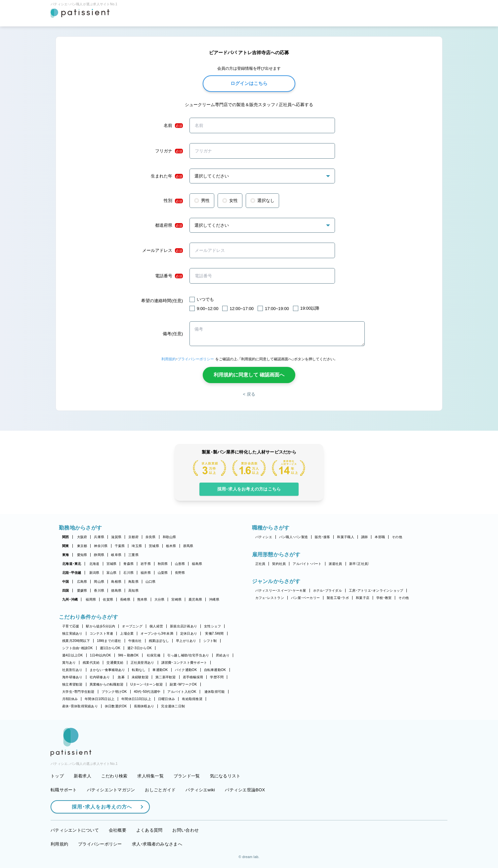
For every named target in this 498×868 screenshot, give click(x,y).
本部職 (380, 537)
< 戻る (249, 394)
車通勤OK (160, 670)
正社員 (260, 564)
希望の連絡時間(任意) (162, 301)
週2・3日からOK (140, 648)
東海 (66, 555)
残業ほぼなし (159, 641)
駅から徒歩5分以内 (101, 626)
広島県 (82, 582)
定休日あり (189, 633)
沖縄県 (214, 599)
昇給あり (223, 655)
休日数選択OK (116, 706)
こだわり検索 (114, 776)
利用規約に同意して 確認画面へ (249, 375)
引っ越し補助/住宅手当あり (188, 655)
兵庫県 (99, 537)
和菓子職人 (345, 537)
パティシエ (264, 537)
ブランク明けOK (114, 692)
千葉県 (120, 546)
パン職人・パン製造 (293, 537)
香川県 (99, 591)
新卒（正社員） (359, 564)
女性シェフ (212, 626)
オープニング (132, 626)
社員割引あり (72, 670)
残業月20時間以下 (76, 641)
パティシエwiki (200, 790)
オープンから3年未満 (157, 633)
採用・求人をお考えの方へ (99, 807)
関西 (66, 537)
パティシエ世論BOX (245, 790)
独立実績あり (72, 633)
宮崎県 (176, 599)
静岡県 (99, 555)
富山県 (112, 573)
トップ (57, 776)
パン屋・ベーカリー (305, 598)
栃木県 (171, 546)
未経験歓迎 (140, 677)
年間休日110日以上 (136, 699)
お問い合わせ (186, 830)
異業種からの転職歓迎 (107, 684)
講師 (365, 537)
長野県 (180, 573)
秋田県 (163, 564)
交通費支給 (115, 663)
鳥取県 (133, 582)
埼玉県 (137, 546)
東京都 (82, 546)
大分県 (160, 599)
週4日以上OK (73, 655)
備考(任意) (173, 334)
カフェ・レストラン (270, 598)
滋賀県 (116, 537)
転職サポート (64, 790)
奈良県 (151, 537)
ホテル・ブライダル (328, 591)
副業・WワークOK (183, 684)
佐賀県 (108, 599)
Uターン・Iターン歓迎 (146, 684)
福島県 (197, 564)
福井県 (146, 573)
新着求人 (83, 776)
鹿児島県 (195, 599)
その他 (397, 537)
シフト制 (210, 641)
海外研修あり (72, 677)
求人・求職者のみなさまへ (157, 844)
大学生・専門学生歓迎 (78, 692)
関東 (66, 546)
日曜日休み (166, 699)
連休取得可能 (215, 692)
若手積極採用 (193, 677)
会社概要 (118, 830)
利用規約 (169, 359)
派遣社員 (335, 564)
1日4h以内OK (101, 655)
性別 (173, 201)
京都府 (133, 537)
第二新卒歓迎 (166, 677)
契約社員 (279, 564)
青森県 (128, 564)
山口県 (151, 582)
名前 (173, 126)
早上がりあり (186, 641)
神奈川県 (101, 546)
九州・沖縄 (70, 599)
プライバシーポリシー (196, 359)
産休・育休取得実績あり (80, 706)
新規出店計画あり (184, 626)
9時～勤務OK (128, 655)
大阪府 (82, 537)
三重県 (133, 555)
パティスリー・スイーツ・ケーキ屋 (281, 591)
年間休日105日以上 (100, 699)
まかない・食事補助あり (107, 670)
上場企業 (127, 633)
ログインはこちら (249, 83)
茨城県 (154, 546)
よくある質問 (149, 830)
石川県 (128, 573)
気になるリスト (225, 776)
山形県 (180, 564)
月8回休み (70, 699)
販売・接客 (322, 537)
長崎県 (125, 599)
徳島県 (116, 591)
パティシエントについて (75, 830)
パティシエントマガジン (111, 790)
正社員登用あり (143, 663)
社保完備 (154, 655)
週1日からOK (110, 648)
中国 (66, 582)
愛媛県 (82, 591)
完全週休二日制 (173, 706)
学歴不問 (217, 677)
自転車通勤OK (215, 670)
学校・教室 (384, 598)
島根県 (116, 582)
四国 (66, 591)
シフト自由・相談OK (78, 648)
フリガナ (169, 151)
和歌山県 (169, 537)
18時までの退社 (109, 641)
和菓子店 (363, 598)
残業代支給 (91, 663)
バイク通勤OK (186, 670)
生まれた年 (167, 176)
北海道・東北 (72, 564)
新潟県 (94, 573)
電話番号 (169, 276)
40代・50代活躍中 (147, 692)
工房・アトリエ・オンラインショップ (376, 591)
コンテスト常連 (102, 633)
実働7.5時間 (214, 633)
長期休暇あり (144, 706)
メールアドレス (163, 251)
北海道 (94, 564)
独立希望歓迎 (72, 684)
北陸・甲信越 (72, 573)
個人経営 (156, 626)
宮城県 (112, 564)
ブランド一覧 (187, 776)
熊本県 (142, 599)
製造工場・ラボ (338, 598)
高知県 (133, 591)
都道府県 (169, 225)
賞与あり (69, 663)
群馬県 (188, 546)
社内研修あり (100, 677)
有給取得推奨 (192, 699)
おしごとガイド (160, 790)
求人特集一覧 (150, 776)
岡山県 (99, 582)
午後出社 (135, 641)
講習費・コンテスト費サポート (184, 663)
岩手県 (146, 564)
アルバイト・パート (307, 564)
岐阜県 (116, 555)
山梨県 (163, 573)
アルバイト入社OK (182, 692)
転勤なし (139, 670)
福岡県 (91, 599)
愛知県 (82, 555)
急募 (121, 677)
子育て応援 (71, 626)
